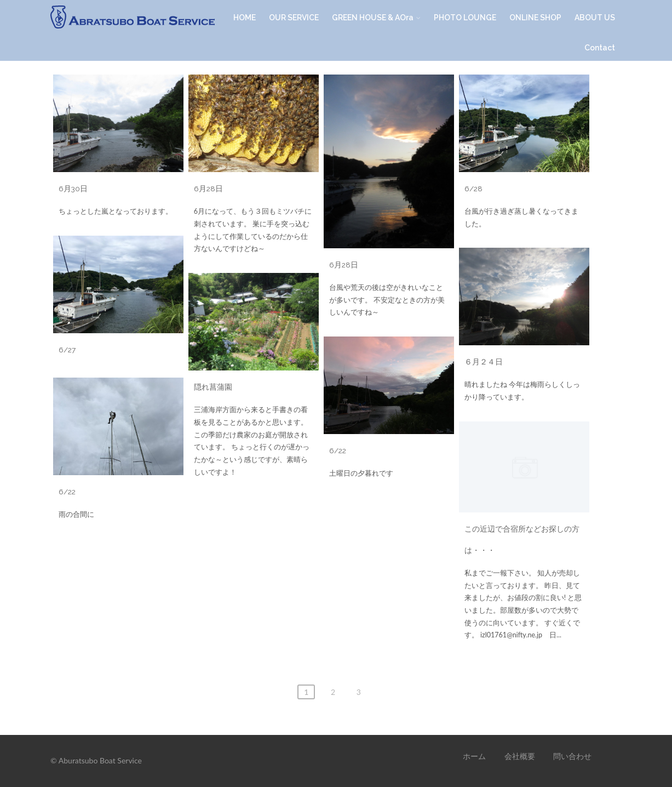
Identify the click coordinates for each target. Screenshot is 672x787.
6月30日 (73, 189)
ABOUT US (595, 18)
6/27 (67, 350)
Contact (600, 48)
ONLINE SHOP (535, 18)
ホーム (474, 756)
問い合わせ (572, 756)
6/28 (473, 189)
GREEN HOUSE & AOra (376, 18)
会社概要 (520, 756)
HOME (245, 18)
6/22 (338, 450)
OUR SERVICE (294, 18)
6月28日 (208, 189)
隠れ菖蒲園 (213, 387)
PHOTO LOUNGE (465, 18)
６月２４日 (484, 362)
